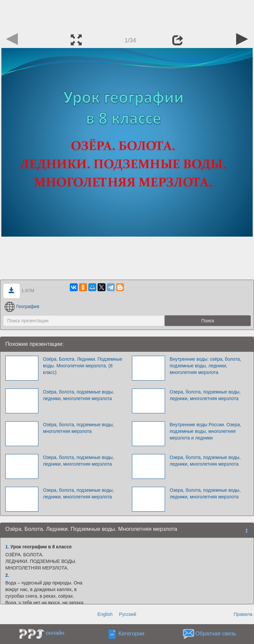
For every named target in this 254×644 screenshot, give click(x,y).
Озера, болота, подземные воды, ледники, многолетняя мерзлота (205, 395)
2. (7, 575)
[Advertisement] (127, 15)
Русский (128, 614)
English (105, 614)
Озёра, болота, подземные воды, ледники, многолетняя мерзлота (79, 395)
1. (7, 547)
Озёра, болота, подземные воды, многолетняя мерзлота (79, 428)
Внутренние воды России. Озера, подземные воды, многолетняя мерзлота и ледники (205, 431)
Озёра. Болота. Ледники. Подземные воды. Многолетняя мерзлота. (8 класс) (83, 366)
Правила (243, 614)
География (22, 306)
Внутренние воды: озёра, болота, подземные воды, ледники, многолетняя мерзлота (205, 366)
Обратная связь (216, 634)
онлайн (55, 633)
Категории (131, 634)
